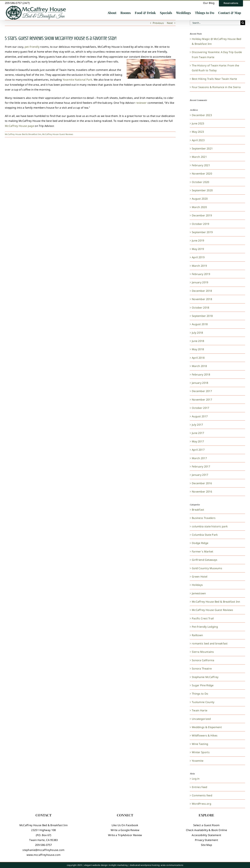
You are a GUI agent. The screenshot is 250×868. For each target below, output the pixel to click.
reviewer (141, 103)
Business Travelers (204, 518)
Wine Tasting (200, 744)
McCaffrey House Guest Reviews (58, 134)
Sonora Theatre (202, 669)
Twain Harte (200, 710)
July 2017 (197, 425)
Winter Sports (201, 752)
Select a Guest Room (206, 825)
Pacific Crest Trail (203, 618)
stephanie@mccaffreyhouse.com (43, 850)
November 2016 (202, 492)
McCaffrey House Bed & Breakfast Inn (23, 134)
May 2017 (198, 441)
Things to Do (200, 694)
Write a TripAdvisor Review (125, 835)
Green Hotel (200, 577)
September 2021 (202, 148)
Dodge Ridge (200, 543)
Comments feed (202, 795)
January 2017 (200, 475)
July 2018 (197, 333)
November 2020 (202, 174)
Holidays (197, 585)
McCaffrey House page (19, 126)
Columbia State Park (205, 535)
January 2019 (200, 282)
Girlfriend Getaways (205, 560)
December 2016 (202, 483)
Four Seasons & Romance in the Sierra (216, 87)
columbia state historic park (210, 526)
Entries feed (200, 787)
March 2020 (199, 207)
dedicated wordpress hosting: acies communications (157, 865)
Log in (196, 779)
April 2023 (198, 140)
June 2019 (198, 240)
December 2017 (202, 391)
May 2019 (198, 249)
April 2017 (198, 450)
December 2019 (202, 215)
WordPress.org (202, 804)
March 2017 (199, 458)
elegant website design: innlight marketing (106, 865)
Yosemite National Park (77, 80)
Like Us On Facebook (125, 825)
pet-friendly (32, 47)
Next (170, 23)
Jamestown (199, 593)
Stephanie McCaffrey (205, 677)
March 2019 (199, 266)
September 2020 (202, 190)
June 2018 (198, 341)
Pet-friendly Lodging (205, 627)
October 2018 (201, 308)
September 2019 (202, 232)
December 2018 (202, 291)
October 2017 (201, 408)
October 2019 (201, 224)
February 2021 (201, 165)
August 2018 (200, 324)
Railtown (197, 635)
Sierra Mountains (203, 652)
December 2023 (202, 115)
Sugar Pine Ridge (203, 685)
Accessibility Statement (206, 835)
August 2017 (200, 416)
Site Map (206, 845)
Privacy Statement (206, 840)
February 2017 (201, 466)
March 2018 (199, 366)
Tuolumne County (203, 702)
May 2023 (198, 132)
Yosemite (198, 761)
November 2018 (202, 299)
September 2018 (202, 316)
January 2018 (200, 383)
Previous (158, 23)
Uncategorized (201, 719)
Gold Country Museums (207, 568)
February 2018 (201, 374)
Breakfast (198, 510)
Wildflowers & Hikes (205, 735)
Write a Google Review (125, 830)
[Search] (243, 23)
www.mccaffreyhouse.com (44, 855)
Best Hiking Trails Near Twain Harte (214, 79)
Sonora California (203, 660)
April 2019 (198, 257)
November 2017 (202, 400)
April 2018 (198, 358)
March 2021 (199, 157)
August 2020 (200, 199)
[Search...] (215, 23)
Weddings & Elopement (207, 727)
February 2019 (201, 274)
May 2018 (198, 349)
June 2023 (198, 123)
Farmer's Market (203, 551)
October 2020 (201, 182)
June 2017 (198, 433)
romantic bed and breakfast (210, 643)
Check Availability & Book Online (207, 830)
